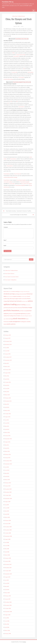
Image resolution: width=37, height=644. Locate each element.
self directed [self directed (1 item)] (22, 316)
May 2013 (7, 404)
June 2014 (7, 388)
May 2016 (7, 376)
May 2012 (7, 426)
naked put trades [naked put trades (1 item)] (25, 301)
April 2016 (7, 379)
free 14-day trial (25, 39)
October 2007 (8, 571)
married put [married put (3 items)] (11, 301)
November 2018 (8, 344)
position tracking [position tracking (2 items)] (13, 314)
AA (24, 69)
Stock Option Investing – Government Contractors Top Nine (19, 211)
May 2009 (7, 511)
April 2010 (7, 476)
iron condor (24, 184)
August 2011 (8, 442)
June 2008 (7, 546)
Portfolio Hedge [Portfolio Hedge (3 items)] (27, 307)
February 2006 (8, 634)
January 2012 (8, 436)
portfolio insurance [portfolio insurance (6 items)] (11, 310)
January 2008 (8, 561)
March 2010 (7, 480)
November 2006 (8, 605)
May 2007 (7, 586)
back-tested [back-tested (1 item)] (10, 292)
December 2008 (8, 527)
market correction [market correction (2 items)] (22, 298)
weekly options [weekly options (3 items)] (11, 324)
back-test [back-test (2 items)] (6, 291)
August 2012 (8, 417)
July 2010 (7, 467)
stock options (16, 56)
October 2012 (8, 414)
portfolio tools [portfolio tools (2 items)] (23, 311)
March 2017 (7, 366)
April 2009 (7, 514)
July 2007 (7, 580)
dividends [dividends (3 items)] (7, 294)
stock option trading (8, 182)
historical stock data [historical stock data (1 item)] (10, 297)
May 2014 (7, 392)
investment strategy (13, 177)
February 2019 (8, 335)
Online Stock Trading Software (19, 16)
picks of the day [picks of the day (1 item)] (28, 305)
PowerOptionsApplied (18, 82)
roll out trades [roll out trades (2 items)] (17, 316)
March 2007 (7, 593)
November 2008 (8, 530)
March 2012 (7, 432)
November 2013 (8, 401)
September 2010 (8, 464)
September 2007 (8, 574)
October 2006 (8, 608)
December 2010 (8, 461)
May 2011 (7, 445)
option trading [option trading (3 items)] (21, 305)
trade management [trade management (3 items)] (15, 321)
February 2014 (8, 398)
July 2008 (7, 542)
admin (22, 26)
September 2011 (8, 439)
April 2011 (7, 448)
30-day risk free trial (27, 82)
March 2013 (7, 410)
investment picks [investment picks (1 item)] (24, 297)
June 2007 (7, 583)
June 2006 (7, 621)
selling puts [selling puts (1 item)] (26, 316)
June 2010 (7, 470)
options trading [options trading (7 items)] (10, 304)
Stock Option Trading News (11, 280)
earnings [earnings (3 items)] (12, 294)
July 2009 (7, 505)
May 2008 (7, 549)
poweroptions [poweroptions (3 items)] (21, 313)
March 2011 (7, 451)
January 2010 (8, 486)
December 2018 (8, 341)
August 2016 (8, 373)
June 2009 (7, 508)
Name (5, 240)
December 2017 (8, 357)
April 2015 (7, 385)
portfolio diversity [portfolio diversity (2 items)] (18, 308)
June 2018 (7, 351)
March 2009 (7, 517)
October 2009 (8, 495)
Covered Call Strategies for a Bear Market (18, 215)
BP (17, 101)
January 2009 (8, 524)
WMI (13, 53)
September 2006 (8, 612)
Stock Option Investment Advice (12, 277)
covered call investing (21, 55)
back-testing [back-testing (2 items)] (16, 291)
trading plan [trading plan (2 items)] (23, 322)
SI (8, 103)
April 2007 (7, 590)
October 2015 (8, 382)
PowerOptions (18, 39)
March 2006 (7, 630)
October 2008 (8, 533)
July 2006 (7, 618)
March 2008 (7, 555)
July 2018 (7, 348)
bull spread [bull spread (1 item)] (28, 292)
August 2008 (8, 539)
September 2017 (8, 360)
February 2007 (8, 596)
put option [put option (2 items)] (28, 314)
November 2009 (8, 492)
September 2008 (8, 536)
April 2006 (7, 627)
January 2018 (8, 354)
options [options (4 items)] (30, 301)
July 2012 (7, 420)
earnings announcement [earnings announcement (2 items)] (21, 294)
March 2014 (7, 395)
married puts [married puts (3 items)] (18, 301)
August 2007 (8, 577)
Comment (6, 227)
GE (11, 101)
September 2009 (8, 498)
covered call (6, 177)
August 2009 (8, 502)
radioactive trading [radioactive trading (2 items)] (8, 316)
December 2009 (8, 489)
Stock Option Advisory (10, 274)
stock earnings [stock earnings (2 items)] (9, 319)
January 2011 (8, 458)
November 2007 (8, 568)
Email (5, 245)
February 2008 (8, 558)
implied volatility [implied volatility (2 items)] (17, 296)
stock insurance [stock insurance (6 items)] (19, 318)
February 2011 (8, 454)
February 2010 (8, 483)
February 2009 (8, 520)
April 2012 (7, 429)
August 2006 (8, 615)
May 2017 (7, 363)
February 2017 (8, 370)
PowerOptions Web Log (8, 2)
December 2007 (8, 564)
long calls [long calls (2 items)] (9, 298)
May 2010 (7, 473)
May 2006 (7, 624)
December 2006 (8, 602)
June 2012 (7, 423)
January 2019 (8, 338)
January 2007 (8, 599)
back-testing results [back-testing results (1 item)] (22, 292)
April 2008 (7, 552)
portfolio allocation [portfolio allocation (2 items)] (8, 308)
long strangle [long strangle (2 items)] (15, 298)
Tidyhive (24, 642)
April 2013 (7, 407)
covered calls (14, 72)
